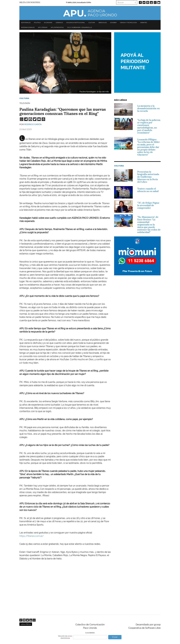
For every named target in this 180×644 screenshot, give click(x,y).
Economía (48, 23)
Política (37, 23)
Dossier (113, 23)
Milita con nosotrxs (30, 2)
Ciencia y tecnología (128, 23)
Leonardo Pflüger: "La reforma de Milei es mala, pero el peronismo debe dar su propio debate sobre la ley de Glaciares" (148, 147)
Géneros (59, 23)
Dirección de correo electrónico (65, 637)
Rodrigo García (33, 124)
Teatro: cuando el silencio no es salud (148, 190)
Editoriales (26, 23)
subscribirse (26, 624)
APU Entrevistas (57, 27)
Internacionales (28, 27)
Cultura (92, 23)
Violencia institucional (76, 23)
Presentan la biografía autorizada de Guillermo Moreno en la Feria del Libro (148, 177)
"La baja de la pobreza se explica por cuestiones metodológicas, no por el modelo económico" (149, 126)
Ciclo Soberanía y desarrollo (79, 27)
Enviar (115, 637)
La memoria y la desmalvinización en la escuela (148, 108)
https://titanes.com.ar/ (32, 536)
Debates (144, 23)
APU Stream (43, 27)
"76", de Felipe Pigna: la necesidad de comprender (148, 205)
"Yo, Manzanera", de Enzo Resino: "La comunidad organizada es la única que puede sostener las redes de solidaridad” (149, 225)
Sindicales (103, 23)
